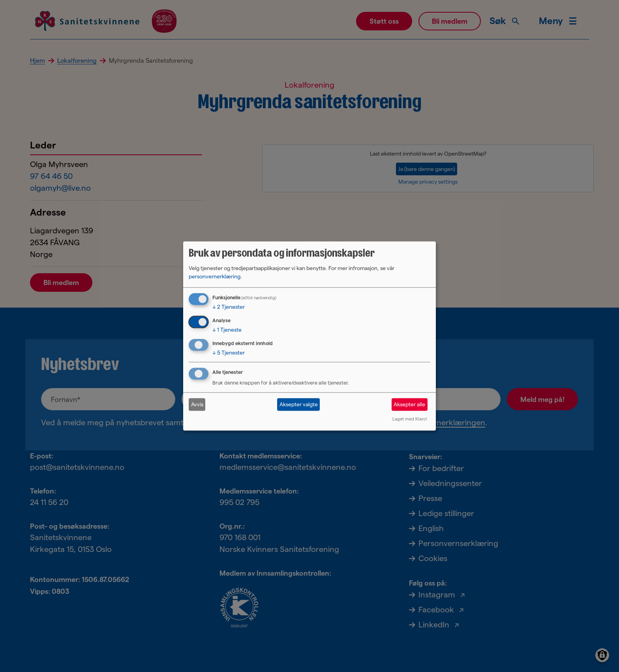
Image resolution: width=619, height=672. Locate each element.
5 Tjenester (229, 353)
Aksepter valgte (299, 404)
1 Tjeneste (227, 330)
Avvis (197, 404)
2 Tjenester (229, 307)
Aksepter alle (409, 404)
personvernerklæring (215, 276)
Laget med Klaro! (410, 419)
